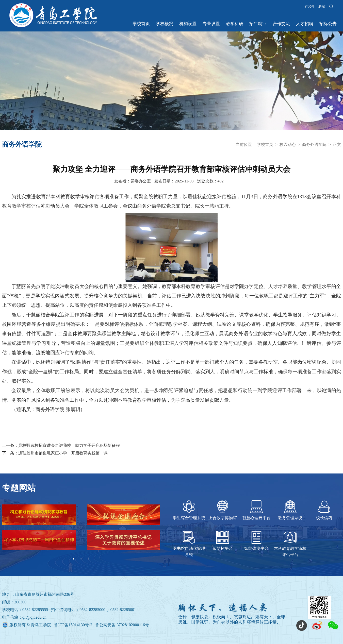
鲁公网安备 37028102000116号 (122, 625)
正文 (337, 145)
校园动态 (288, 145)
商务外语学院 (314, 145)
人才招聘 (305, 24)
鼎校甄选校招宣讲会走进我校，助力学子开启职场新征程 (69, 445)
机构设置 (188, 24)
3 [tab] (89, 559)
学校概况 (165, 24)
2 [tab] (81, 559)
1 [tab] (73, 559)
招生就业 (258, 24)
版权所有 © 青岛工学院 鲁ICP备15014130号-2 (51, 625)
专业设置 (211, 24)
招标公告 (328, 24)
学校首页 (141, 24)
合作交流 (281, 24)
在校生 (310, 7)
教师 (322, 7)
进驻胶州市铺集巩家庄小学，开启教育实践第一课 (63, 453)
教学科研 (235, 24)
